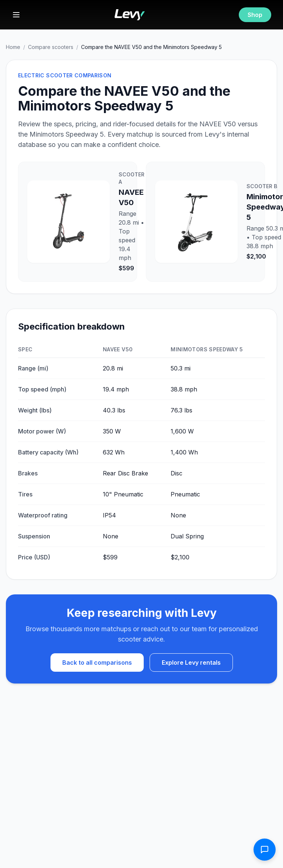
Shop (255, 15)
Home (13, 47)
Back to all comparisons (97, 663)
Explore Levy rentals (191, 663)
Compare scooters (51, 47)
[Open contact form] (265, 850)
